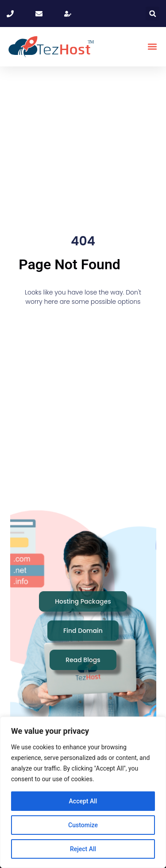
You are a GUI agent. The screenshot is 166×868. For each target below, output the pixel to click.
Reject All (83, 849)
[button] (152, 14)
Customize (83, 825)
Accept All (83, 801)
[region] (83, 792)
